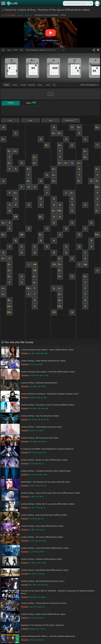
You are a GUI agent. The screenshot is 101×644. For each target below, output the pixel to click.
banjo (40, 85)
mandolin (32, 85)
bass (48, 85)
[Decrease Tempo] (3, 50)
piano (15, 85)
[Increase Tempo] (21, 50)
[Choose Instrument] (54, 85)
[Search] (91, 3)
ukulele (23, 85)
